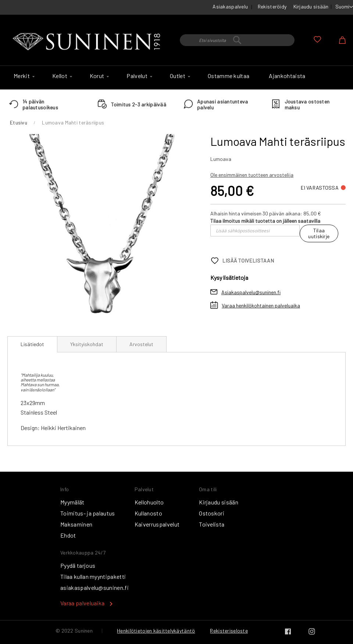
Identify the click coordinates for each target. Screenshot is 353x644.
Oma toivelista (317, 39)
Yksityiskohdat (87, 344)
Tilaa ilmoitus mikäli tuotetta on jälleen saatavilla (265, 221)
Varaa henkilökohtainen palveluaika (261, 305)
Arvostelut (141, 344)
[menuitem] (23, 76)
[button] (344, 7)
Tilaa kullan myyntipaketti (93, 576)
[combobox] (237, 40)
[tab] (32, 344)
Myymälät (72, 502)
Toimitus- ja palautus (88, 513)
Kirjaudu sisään (311, 6)
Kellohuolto (149, 502)
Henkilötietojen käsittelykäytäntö (156, 631)
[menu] (176, 78)
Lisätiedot (32, 344)
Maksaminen (76, 524)
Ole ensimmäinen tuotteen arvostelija (252, 175)
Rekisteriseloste (229, 631)
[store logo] (88, 42)
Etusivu (19, 122)
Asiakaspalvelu (230, 6)
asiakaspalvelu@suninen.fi (95, 587)
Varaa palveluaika (82, 603)
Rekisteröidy (272, 6)
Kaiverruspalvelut (157, 524)
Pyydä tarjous (78, 565)
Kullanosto (148, 513)
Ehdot (68, 535)
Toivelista (212, 524)
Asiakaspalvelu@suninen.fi (251, 292)
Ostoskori (212, 513)
